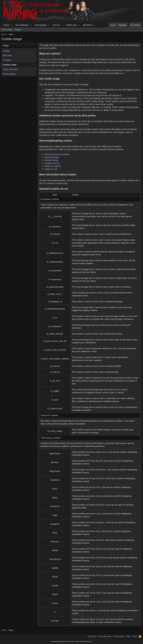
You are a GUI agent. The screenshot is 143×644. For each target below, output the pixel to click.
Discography (41, 25)
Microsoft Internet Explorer (57, 154)
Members (88, 25)
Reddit (99, 549)
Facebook (100, 478)
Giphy (98, 496)
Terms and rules (10, 69)
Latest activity (7, 30)
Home (6, 25)
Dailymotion (101, 470)
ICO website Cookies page (55, 183)
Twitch (99, 593)
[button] (11, 25)
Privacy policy (9, 74)
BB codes (7, 55)
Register (18, 30)
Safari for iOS (51, 169)
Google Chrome (52, 163)
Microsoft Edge (52, 157)
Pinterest (100, 540)
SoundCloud (101, 558)
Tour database (22, 25)
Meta (98, 531)
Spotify (99, 566)
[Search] (135, 25)
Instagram (100, 522)
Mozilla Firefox (52, 160)
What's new (72, 25)
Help (128, 636)
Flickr (98, 487)
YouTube (100, 619)
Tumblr (99, 584)
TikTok (99, 575)
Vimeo (99, 602)
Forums (56, 25)
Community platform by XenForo (71, 641)
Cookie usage (10, 65)
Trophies (7, 60)
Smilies (6, 51)
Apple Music (101, 452)
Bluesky (99, 461)
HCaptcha (100, 505)
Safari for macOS (53, 166)
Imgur (98, 514)
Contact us (92, 636)
